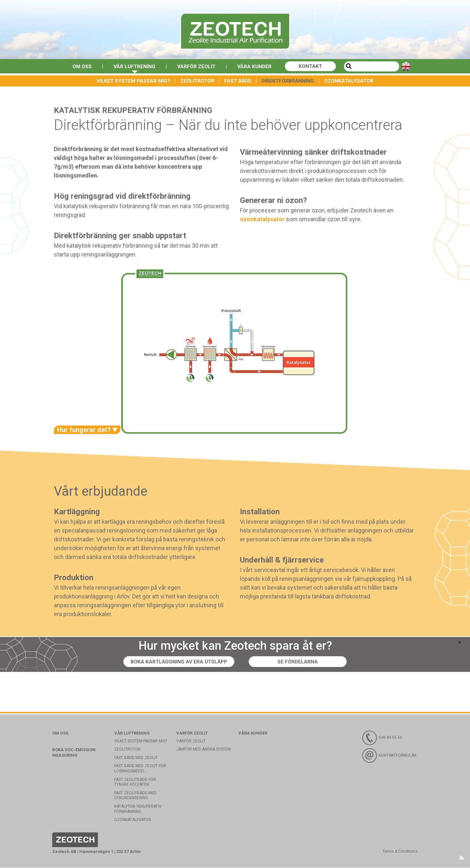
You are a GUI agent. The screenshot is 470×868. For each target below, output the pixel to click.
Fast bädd (238, 81)
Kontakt (313, 66)
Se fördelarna (299, 662)
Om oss (80, 66)
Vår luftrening (133, 66)
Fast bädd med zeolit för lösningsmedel (140, 769)
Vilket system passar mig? (133, 81)
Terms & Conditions (400, 852)
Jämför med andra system (204, 750)
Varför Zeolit (197, 66)
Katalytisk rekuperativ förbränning (138, 809)
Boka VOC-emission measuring (74, 753)
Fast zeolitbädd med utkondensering (135, 796)
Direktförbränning (288, 81)
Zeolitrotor (197, 81)
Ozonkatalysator (349, 81)
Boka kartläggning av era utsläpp (179, 662)
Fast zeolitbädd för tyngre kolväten (135, 783)
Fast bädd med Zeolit (136, 758)
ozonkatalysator (262, 219)
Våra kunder (256, 66)
